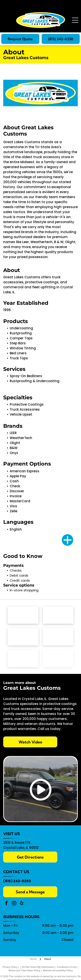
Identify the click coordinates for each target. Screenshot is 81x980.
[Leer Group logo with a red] (58, 615)
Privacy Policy (10, 967)
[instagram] (14, 904)
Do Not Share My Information (38, 967)
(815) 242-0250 (17, 881)
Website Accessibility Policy (58, 970)
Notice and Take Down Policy (24, 970)
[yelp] (22, 904)
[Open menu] (75, 20)
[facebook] (6, 904)
